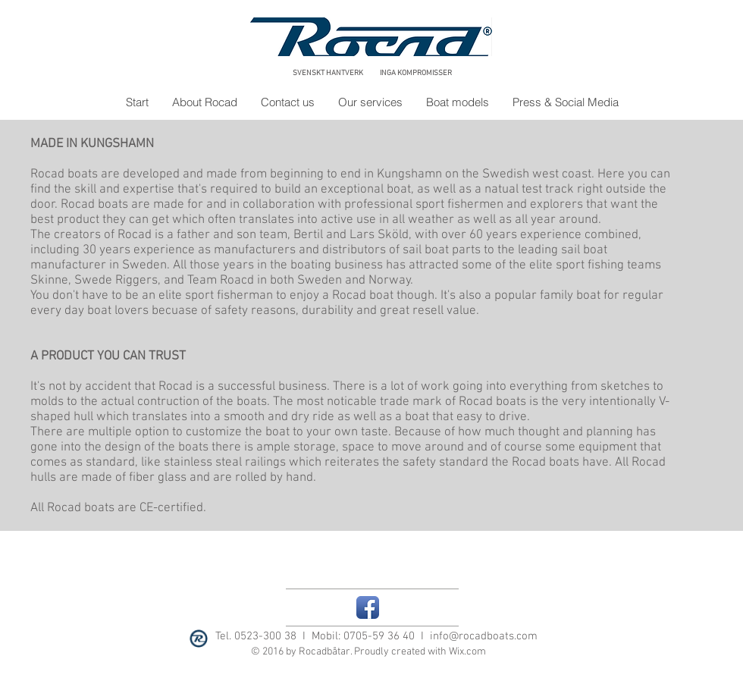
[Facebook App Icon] (368, 607)
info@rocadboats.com (484, 636)
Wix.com (467, 652)
